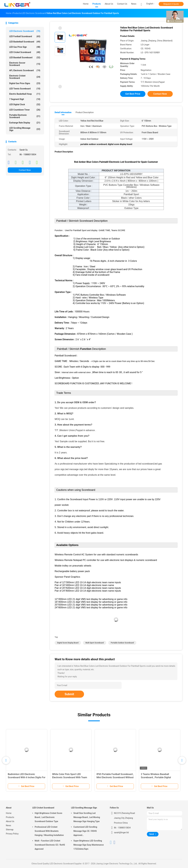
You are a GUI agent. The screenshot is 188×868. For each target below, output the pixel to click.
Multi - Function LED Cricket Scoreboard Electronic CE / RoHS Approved (50, 845)
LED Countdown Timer (25, 110)
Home (9, 813)
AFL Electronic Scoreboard (25, 70)
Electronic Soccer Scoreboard (25, 64)
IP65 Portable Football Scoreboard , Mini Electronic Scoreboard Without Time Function (115, 777)
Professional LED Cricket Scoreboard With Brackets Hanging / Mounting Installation (49, 831)
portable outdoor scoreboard (122, 643)
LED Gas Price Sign (25, 47)
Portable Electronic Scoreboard (25, 116)
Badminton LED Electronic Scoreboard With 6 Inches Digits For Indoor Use (27, 777)
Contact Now (25, 170)
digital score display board (68, 643)
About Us (10, 821)
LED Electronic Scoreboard (25, 31)
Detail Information (63, 112)
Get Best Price (133, 94)
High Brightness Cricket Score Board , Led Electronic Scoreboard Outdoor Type (48, 817)
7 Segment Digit (25, 99)
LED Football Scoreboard (25, 36)
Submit (69, 694)
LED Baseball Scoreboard (25, 58)
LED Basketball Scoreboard (25, 42)
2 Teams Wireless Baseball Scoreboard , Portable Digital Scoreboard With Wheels (156, 777)
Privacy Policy (12, 834)
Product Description (85, 112)
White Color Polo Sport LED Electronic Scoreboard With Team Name (70, 777)
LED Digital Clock (25, 104)
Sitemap (10, 830)
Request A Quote (171, 4)
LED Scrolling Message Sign (25, 129)
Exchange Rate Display (25, 123)
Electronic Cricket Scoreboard (25, 77)
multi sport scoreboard (95, 643)
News (8, 825)
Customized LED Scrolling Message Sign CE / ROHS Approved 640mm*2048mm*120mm (86, 831)
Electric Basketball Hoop (25, 94)
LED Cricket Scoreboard (25, 52)
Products (10, 817)
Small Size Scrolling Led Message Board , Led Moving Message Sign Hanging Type (87, 817)
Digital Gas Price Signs (25, 83)
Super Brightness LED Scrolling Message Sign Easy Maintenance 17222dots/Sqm (89, 845)
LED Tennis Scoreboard (25, 89)
